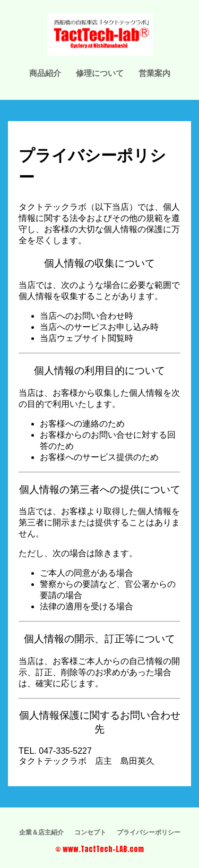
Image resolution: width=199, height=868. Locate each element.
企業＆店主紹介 (41, 832)
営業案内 (154, 73)
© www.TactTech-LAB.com (99, 849)
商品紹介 (45, 73)
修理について (100, 73)
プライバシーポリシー (149, 832)
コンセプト (90, 832)
